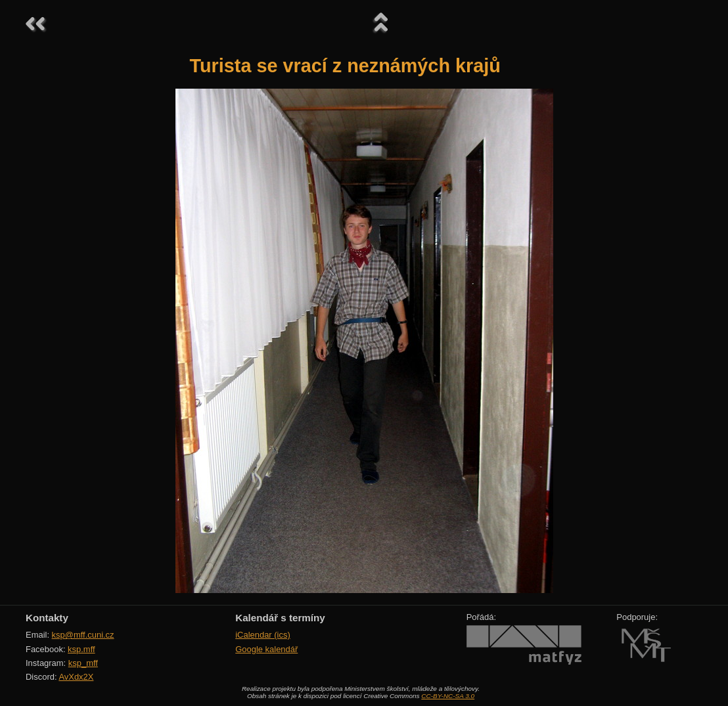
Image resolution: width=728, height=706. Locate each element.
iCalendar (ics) (263, 635)
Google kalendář (266, 649)
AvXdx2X (76, 677)
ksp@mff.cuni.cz (83, 635)
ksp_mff (83, 663)
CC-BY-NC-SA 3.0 (448, 696)
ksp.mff (81, 649)
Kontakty (47, 618)
